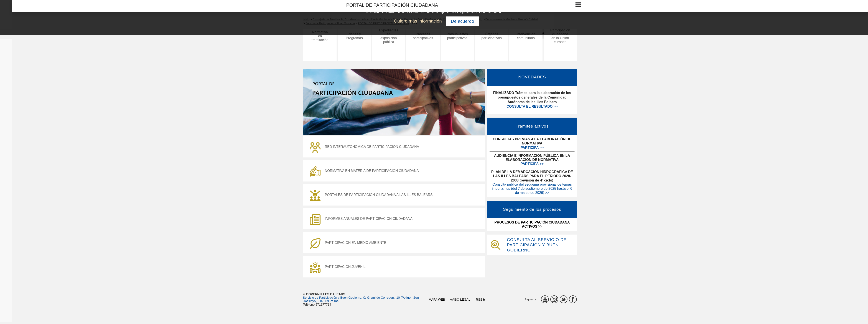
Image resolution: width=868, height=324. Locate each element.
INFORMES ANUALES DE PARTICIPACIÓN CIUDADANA (362, 220)
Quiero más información (418, 21)
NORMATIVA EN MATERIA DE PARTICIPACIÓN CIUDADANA (366, 172)
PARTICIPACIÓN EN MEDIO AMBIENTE (349, 245)
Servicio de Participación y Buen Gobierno (332, 299)
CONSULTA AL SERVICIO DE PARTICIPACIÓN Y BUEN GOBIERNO (537, 245)
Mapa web (437, 301)
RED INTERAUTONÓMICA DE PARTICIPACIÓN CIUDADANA (366, 148)
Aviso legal (460, 301)
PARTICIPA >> (532, 148)
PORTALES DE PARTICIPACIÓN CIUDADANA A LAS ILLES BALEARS (373, 196)
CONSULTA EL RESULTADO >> (532, 106)
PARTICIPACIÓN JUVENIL (338, 269)
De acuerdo (462, 21)
